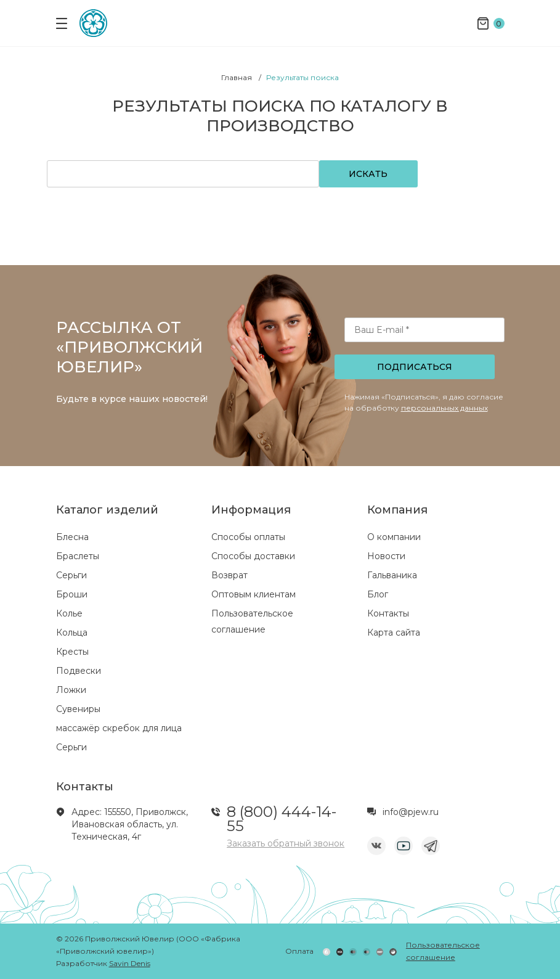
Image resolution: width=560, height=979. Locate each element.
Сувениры (78, 709)
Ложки (71, 690)
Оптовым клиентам (254, 594)
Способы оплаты (248, 537)
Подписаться (415, 367)
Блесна (72, 537)
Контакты (388, 613)
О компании (394, 537)
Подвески (79, 671)
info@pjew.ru (411, 812)
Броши (72, 594)
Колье (69, 613)
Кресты (72, 652)
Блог (378, 594)
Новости (386, 556)
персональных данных (444, 408)
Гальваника (392, 575)
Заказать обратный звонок (286, 843)
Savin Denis (130, 963)
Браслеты (78, 556)
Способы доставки (253, 556)
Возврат (229, 575)
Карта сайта (394, 633)
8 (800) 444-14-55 (282, 819)
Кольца (72, 633)
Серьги (71, 575)
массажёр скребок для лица (119, 728)
